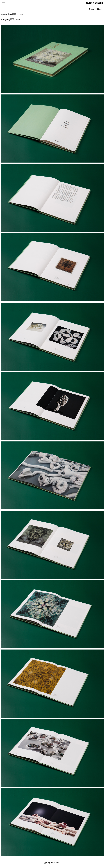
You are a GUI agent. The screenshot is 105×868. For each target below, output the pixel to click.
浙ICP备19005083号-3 (53, 863)
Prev (92, 9)
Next (100, 9)
